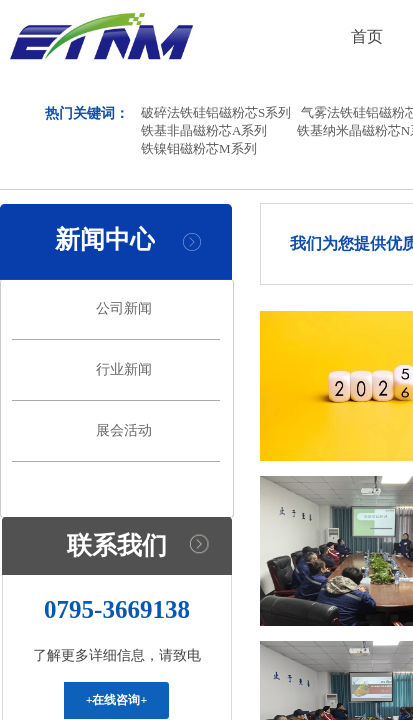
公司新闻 (124, 308)
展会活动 (124, 430)
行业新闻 (124, 369)
